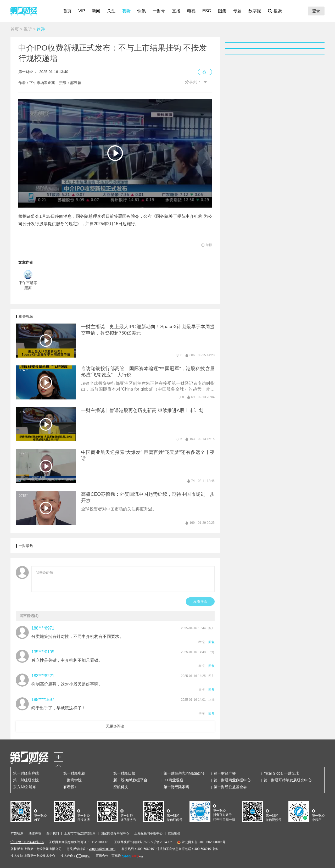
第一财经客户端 (26, 773)
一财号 (159, 11)
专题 (237, 11)
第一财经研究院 (26, 780)
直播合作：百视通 (108, 856)
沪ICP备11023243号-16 (27, 842)
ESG (207, 11)
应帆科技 (121, 787)
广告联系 (17, 833)
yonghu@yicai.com (102, 849)
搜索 (278, 11)
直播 (176, 11)
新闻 (96, 11)
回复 (211, 642)
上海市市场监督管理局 (80, 833)
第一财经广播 (225, 773)
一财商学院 (72, 780)
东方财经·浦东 (25, 787)
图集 (222, 11)
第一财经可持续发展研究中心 (288, 780)
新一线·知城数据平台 (130, 780)
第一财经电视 (74, 773)
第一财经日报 (124, 773)
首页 (67, 11)
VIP (82, 11)
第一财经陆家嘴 (176, 787)
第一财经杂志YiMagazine (184, 773)
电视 (191, 11)
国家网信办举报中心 (115, 833)
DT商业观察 (173, 780)
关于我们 (53, 833)
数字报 (255, 11)
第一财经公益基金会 (230, 787)
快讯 (142, 11)
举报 (202, 642)
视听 (126, 11)
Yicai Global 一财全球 (281, 773)
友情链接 (174, 833)
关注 (111, 11)
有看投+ (70, 787)
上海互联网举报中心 (148, 833)
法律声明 (35, 833)
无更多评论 (115, 726)
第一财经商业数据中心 (232, 780)
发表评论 (200, 601)
